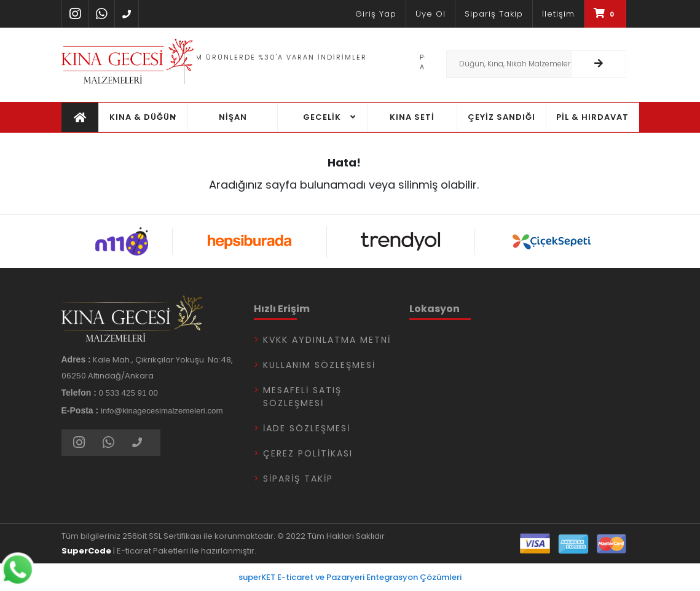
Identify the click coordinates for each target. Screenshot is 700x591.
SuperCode (86, 551)
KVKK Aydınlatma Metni (327, 340)
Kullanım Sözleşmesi (319, 365)
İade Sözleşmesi (307, 428)
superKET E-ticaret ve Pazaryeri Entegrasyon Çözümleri (350, 577)
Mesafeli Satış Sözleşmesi (302, 397)
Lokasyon (435, 309)
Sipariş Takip (298, 479)
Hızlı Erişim (282, 309)
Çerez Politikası (308, 453)
